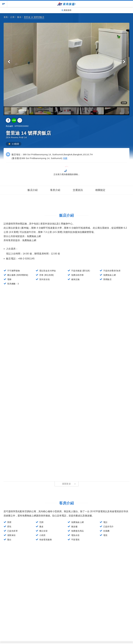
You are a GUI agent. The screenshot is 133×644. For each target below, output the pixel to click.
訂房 (13, 17)
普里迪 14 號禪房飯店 (34, 17)
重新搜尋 (67, 10)
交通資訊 (78, 190)
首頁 (6, 17)
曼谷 (19, 17)
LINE (14, 120)
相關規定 (100, 190)
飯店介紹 (33, 190)
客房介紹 (55, 190)
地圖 (65, 158)
